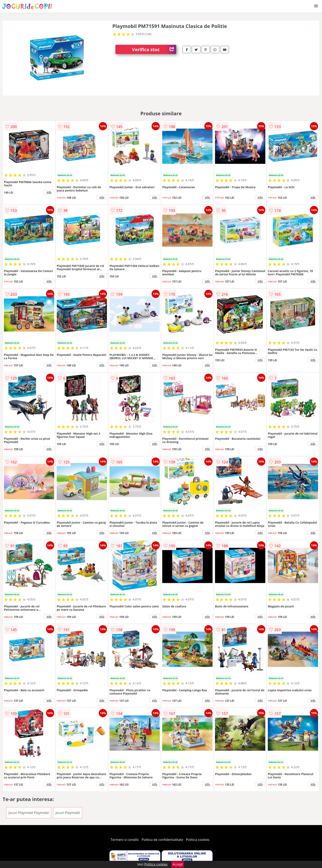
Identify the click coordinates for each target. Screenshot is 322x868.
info (49, 192)
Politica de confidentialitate (162, 840)
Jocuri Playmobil (68, 813)
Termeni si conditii (125, 840)
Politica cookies (198, 840)
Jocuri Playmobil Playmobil (29, 813)
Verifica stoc (154, 49)
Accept (178, 864)
